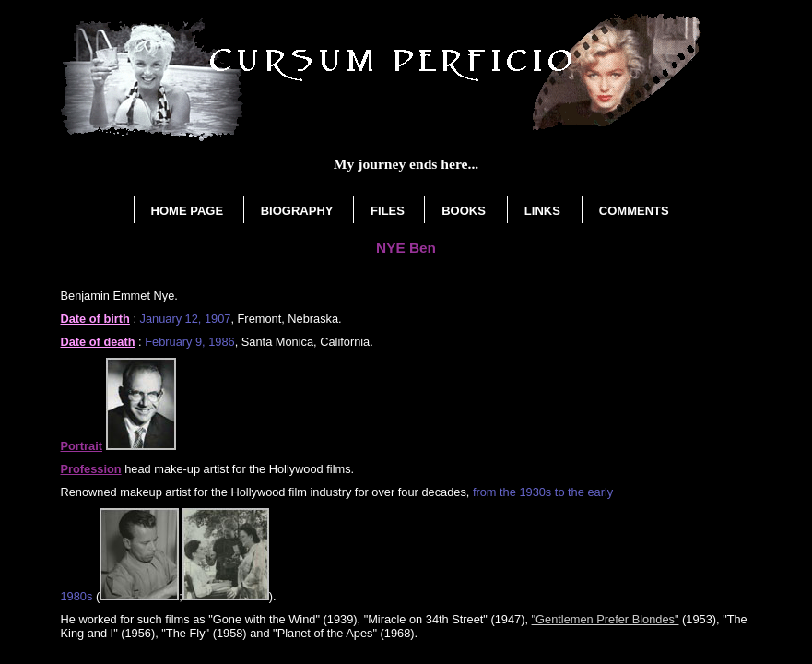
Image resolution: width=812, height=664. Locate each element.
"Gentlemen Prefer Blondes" (606, 619)
